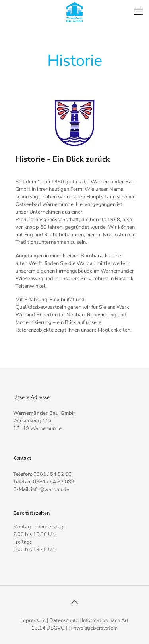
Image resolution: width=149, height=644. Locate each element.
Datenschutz (64, 620)
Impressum (33, 620)
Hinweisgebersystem (93, 628)
